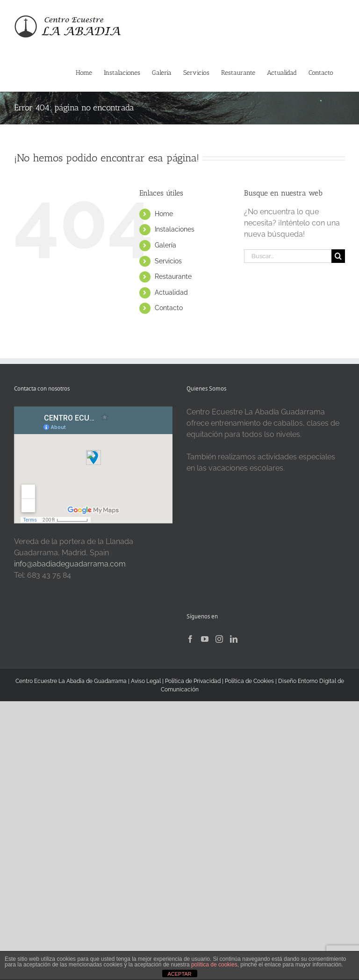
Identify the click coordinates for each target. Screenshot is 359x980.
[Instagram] (219, 639)
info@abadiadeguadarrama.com (70, 564)
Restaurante (173, 276)
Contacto (169, 308)
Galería (165, 245)
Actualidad (171, 292)
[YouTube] (205, 639)
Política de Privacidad (194, 681)
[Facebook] (190, 639)
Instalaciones (175, 229)
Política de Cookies (249, 681)
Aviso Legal (146, 681)
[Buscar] (338, 256)
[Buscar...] (288, 256)
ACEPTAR (179, 974)
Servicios (168, 261)
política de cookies (214, 965)
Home (164, 214)
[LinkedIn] (234, 639)
